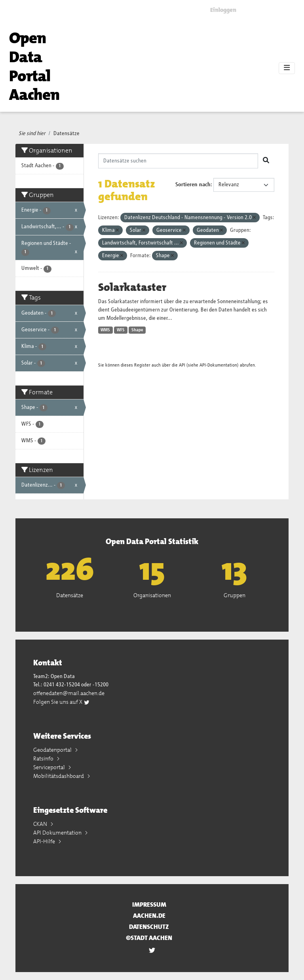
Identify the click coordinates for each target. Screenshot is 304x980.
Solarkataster (132, 287)
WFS (121, 330)
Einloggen (223, 10)
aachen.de (149, 916)
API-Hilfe (45, 841)
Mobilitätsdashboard (59, 776)
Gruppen (235, 595)
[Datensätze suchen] (178, 161)
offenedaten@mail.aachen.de (69, 693)
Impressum (149, 905)
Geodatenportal (53, 750)
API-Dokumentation (218, 365)
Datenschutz (149, 927)
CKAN (41, 824)
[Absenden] (266, 161)
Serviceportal (50, 767)
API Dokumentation (58, 833)
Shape (137, 330)
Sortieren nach (193, 185)
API (182, 365)
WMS (105, 330)
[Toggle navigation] (287, 68)
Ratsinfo (44, 758)
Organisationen (152, 595)
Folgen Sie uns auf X (62, 702)
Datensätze (66, 134)
